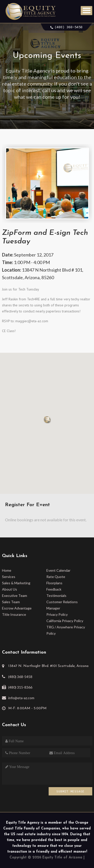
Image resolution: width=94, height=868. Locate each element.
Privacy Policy (57, 614)
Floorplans (54, 583)
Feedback (54, 589)
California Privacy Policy (65, 621)
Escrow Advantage (17, 608)
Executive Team (15, 596)
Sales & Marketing (16, 583)
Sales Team (11, 602)
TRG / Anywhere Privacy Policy (66, 630)
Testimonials (56, 596)
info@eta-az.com (21, 698)
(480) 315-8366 (20, 687)
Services (9, 577)
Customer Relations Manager (62, 605)
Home (7, 570)
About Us (10, 589)
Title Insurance (14, 614)
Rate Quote (56, 577)
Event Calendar (58, 570)
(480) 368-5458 (68, 27)
